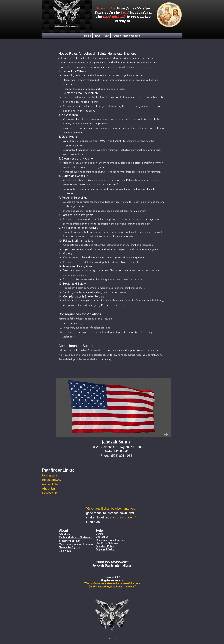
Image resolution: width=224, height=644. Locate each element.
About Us (48, 489)
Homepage (50, 475)
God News (65, 551)
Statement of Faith (70, 541)
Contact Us (50, 493)
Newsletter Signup (69, 547)
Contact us (102, 537)
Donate (100, 534)
